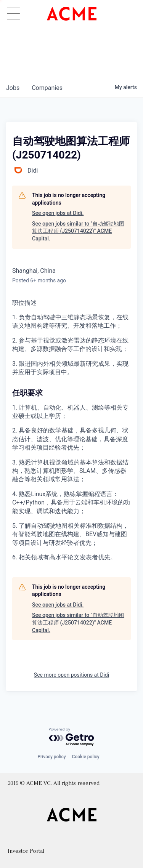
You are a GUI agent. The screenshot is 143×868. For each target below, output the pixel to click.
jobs (13, 88)
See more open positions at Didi (71, 675)
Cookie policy (86, 757)
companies (47, 88)
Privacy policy (51, 757)
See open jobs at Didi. (58, 213)
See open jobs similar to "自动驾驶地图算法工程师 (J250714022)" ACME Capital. (78, 231)
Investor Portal (26, 851)
